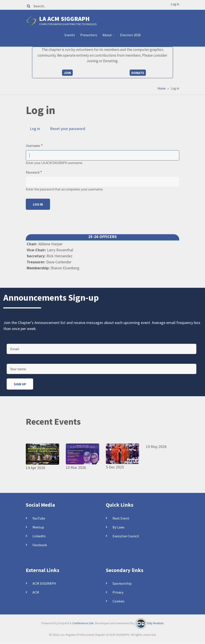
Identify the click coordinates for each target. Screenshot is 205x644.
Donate (138, 73)
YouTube (39, 518)
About (108, 37)
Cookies (119, 601)
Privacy (118, 592)
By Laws (119, 527)
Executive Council (126, 536)
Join (67, 73)
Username (33, 146)
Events (70, 35)
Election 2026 (130, 35)
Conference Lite (83, 623)
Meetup (38, 527)
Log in (175, 4)
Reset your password (68, 129)
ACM (36, 592)
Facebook (40, 545)
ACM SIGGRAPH (44, 583)
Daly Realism (155, 623)
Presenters (89, 35)
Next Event (121, 518)
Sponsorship (122, 583)
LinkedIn (39, 536)
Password (33, 172)
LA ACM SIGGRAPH (64, 19)
